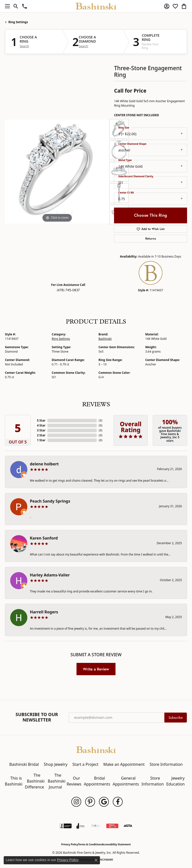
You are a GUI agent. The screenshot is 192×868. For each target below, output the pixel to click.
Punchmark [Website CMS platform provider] (105, 860)
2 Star (41, 435)
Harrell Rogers (44, 612)
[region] (57, 172)
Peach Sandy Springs (50, 501)
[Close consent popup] (96, 860)
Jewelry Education (176, 781)
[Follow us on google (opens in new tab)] (104, 802)
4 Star (41, 425)
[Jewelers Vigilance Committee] (96, 826)
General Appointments (126, 781)
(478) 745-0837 (68, 290)
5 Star (41, 420)
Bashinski (105, 339)
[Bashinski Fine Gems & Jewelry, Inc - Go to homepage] (96, 749)
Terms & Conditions (90, 844)
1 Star (41, 440)
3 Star (41, 430)
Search (24, 46)
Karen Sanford (44, 538)
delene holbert (44, 464)
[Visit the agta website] (128, 826)
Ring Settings (18, 22)
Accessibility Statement (116, 844)
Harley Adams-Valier (50, 575)
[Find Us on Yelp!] (112, 826)
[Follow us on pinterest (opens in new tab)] (90, 802)
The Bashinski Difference (35, 781)
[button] (16, 6)
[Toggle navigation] (6, 6)
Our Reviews (74, 781)
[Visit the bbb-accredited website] (66, 826)
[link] (25, 6)
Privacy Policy (70, 844)
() (101, 420)
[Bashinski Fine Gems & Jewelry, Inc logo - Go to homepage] (96, 6)
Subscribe (176, 718)
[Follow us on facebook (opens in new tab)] (118, 802)
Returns (151, 238)
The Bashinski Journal (57, 781)
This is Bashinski (14, 781)
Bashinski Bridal (24, 764)
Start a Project (85, 764)
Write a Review (96, 669)
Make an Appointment (124, 764)
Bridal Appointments (97, 781)
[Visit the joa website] (81, 826)
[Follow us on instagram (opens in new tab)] (76, 802)
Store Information (166, 764)
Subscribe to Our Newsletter (37, 717)
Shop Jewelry (56, 764)
